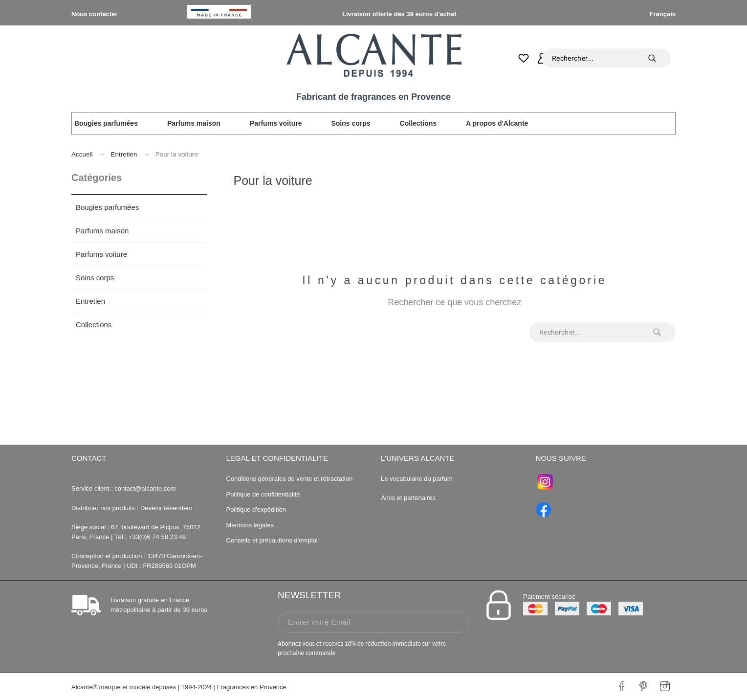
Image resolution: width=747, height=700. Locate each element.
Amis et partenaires (408, 498)
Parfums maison (102, 231)
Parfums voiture (101, 254)
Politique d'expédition (256, 509)
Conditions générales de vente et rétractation (290, 479)
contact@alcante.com (145, 488)
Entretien (90, 301)
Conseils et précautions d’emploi (272, 540)
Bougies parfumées (107, 207)
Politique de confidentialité (263, 494)
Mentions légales (250, 525)
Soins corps (95, 278)
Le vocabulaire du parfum (417, 479)
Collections (94, 325)
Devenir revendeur (166, 508)
